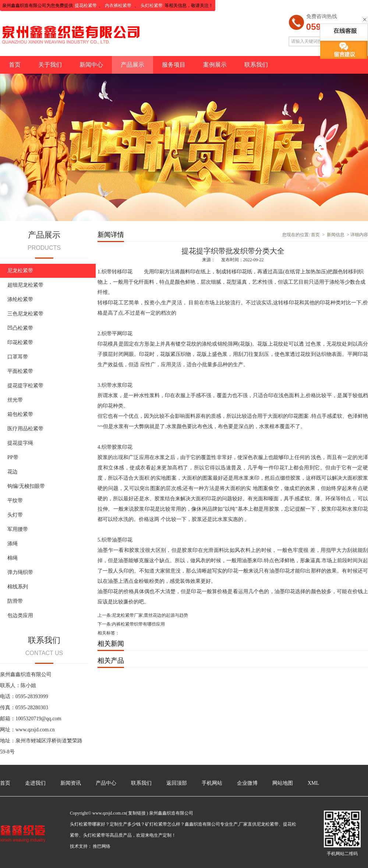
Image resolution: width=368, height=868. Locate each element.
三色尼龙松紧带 (25, 314)
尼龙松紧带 (20, 271)
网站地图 (283, 783)
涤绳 (13, 544)
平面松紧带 (20, 371)
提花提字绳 (20, 443)
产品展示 (132, 65)
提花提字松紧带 (25, 386)
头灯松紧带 (152, 6)
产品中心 (106, 783)
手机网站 (212, 783)
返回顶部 (177, 783)
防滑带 (15, 601)
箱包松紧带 (20, 414)
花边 (13, 472)
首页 (15, 65)
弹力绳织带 (20, 572)
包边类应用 (20, 615)
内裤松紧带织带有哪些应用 (138, 624)
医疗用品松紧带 (25, 429)
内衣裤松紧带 (119, 6)
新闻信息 (336, 235)
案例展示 (215, 65)
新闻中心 (91, 65)
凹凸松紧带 (20, 328)
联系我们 (256, 65)
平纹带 (15, 500)
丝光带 (15, 400)
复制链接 (137, 813)
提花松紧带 (86, 6)
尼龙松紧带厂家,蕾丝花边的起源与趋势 (150, 615)
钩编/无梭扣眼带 (26, 486)
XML (313, 783)
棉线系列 (18, 587)
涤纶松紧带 (20, 299)
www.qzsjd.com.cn (35, 730)
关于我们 (50, 65)
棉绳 (13, 558)
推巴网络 (102, 846)
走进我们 (35, 783)
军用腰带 (18, 529)
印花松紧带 (20, 342)
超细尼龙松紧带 (25, 285)
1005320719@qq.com (38, 719)
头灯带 (15, 515)
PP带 (13, 457)
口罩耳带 (18, 357)
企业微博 (247, 783)
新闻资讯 (71, 783)
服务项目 (174, 65)
